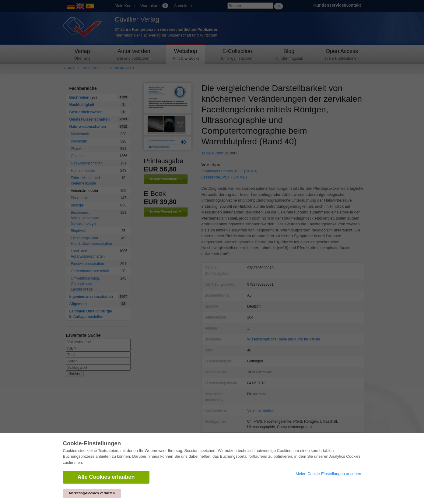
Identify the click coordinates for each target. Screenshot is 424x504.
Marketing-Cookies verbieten (92, 493)
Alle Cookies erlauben (106, 477)
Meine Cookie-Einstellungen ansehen (328, 474)
